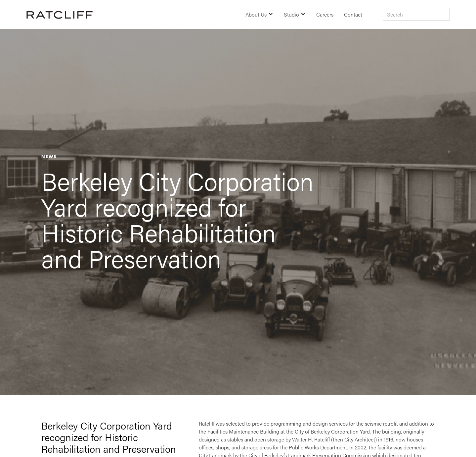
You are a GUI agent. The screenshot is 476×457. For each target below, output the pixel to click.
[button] (259, 15)
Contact (353, 14)
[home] (60, 15)
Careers (325, 14)
